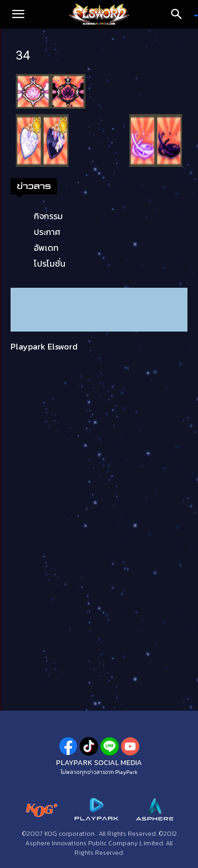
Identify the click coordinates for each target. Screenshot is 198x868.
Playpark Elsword (44, 346)
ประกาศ (47, 232)
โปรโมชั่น (50, 263)
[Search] (180, 14)
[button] (18, 14)
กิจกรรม (48, 216)
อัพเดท (46, 248)
